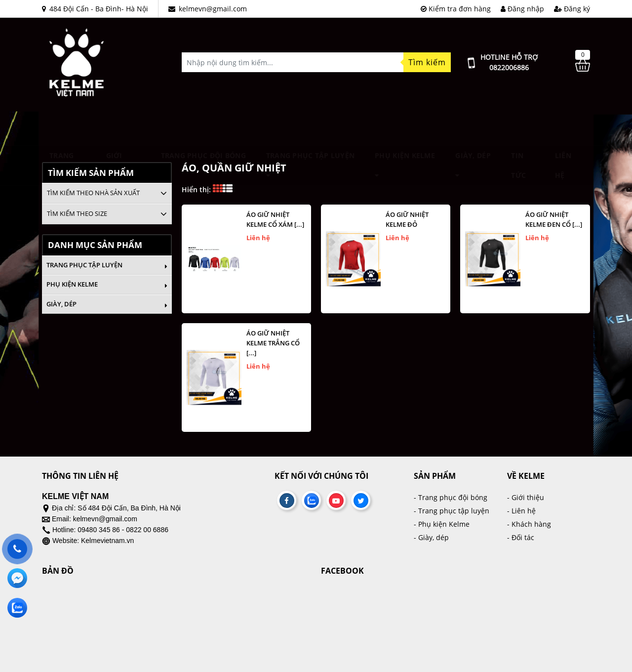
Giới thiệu (117, 127)
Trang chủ (61, 127)
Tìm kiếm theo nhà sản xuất (93, 193)
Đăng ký (572, 9)
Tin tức (518, 127)
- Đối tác (521, 537)
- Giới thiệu (526, 497)
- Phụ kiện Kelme (442, 524)
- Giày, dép (431, 537)
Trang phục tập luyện (311, 126)
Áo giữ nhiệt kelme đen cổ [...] (554, 219)
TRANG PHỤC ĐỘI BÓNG (203, 126)
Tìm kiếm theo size (77, 213)
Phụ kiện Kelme (405, 126)
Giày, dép (473, 126)
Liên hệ (563, 127)
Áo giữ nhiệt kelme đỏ (407, 219)
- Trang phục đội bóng (451, 497)
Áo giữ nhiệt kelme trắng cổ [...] (273, 343)
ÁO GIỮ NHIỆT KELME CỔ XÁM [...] (275, 219)
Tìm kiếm (427, 62)
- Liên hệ (521, 511)
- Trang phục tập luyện (452, 511)
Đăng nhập (522, 9)
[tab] (107, 193)
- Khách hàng (529, 524)
